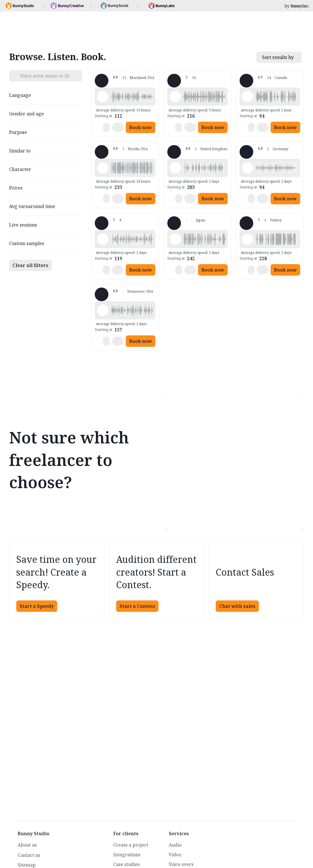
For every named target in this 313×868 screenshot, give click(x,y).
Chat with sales (237, 606)
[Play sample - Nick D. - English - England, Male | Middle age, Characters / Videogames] (175, 168)
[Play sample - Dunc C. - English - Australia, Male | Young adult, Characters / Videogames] (103, 239)
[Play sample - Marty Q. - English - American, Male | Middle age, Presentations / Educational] (103, 310)
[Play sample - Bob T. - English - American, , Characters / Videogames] (103, 168)
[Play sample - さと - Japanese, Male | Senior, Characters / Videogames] (175, 239)
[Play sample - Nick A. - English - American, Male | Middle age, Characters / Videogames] (248, 97)
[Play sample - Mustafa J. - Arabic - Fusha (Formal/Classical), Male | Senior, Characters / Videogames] (248, 239)
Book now (141, 127)
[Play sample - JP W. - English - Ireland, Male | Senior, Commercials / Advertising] (175, 97)
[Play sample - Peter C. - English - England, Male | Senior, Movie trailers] (103, 97)
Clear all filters (30, 265)
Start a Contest (137, 606)
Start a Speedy (37, 606)
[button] (132, 97)
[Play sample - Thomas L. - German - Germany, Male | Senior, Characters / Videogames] (248, 168)
